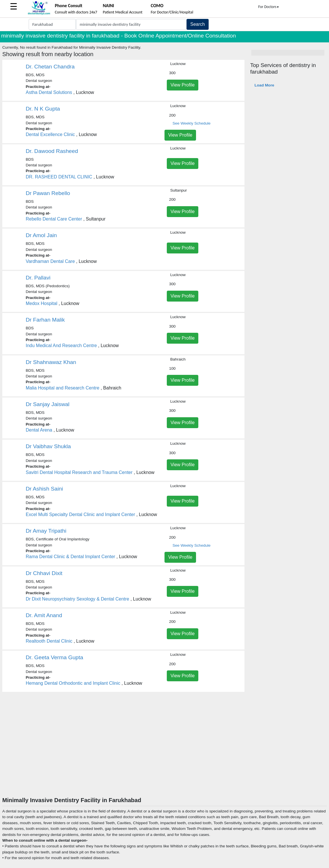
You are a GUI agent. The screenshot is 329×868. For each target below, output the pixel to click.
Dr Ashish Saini (44, 489)
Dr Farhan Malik (45, 320)
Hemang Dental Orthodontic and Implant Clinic (73, 683)
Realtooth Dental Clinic (49, 641)
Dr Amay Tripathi (46, 531)
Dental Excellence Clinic (50, 134)
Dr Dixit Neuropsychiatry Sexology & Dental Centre (78, 599)
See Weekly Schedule (192, 123)
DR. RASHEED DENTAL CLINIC (59, 177)
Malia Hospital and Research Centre (63, 388)
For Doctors (269, 7)
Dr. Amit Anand (44, 615)
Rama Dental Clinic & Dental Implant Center (70, 557)
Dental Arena (39, 430)
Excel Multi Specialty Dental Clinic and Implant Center (81, 514)
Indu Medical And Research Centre (61, 346)
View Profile (183, 85)
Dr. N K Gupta (43, 109)
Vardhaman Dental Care (50, 261)
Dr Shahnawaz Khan (51, 362)
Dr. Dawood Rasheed (52, 151)
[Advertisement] (164, 754)
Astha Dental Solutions (49, 92)
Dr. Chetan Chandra (50, 67)
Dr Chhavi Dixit (44, 573)
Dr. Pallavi (38, 278)
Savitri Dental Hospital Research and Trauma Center (79, 472)
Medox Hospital (42, 303)
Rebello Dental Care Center (54, 219)
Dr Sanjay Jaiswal (48, 404)
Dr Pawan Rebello (48, 193)
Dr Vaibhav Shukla (48, 446)
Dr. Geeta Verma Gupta (55, 657)
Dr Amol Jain (41, 235)
